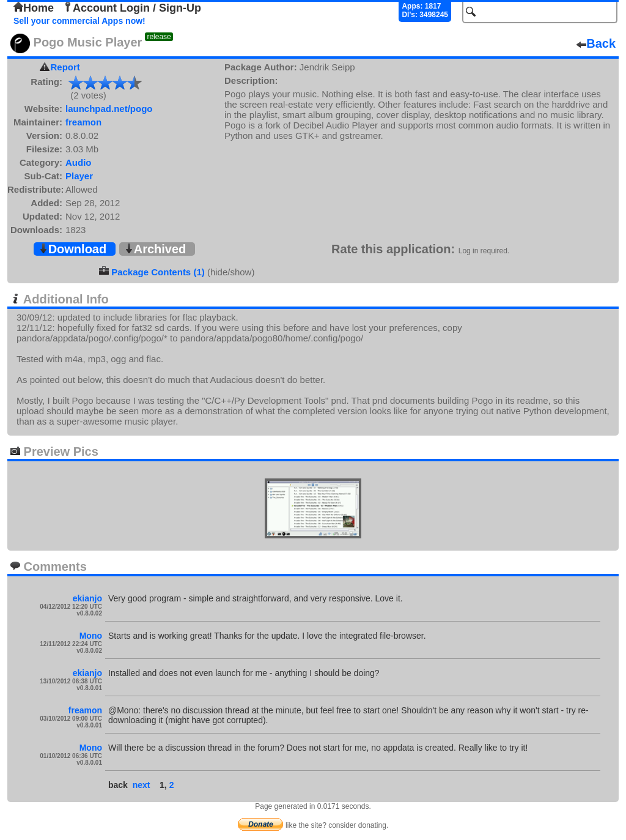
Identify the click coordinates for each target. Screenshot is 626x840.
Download (73, 249)
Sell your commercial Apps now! (79, 21)
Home (34, 8)
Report (65, 67)
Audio (79, 162)
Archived (155, 249)
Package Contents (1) (158, 272)
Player (79, 176)
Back (596, 43)
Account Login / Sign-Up (132, 8)
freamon (83, 122)
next (142, 785)
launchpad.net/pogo (109, 109)
